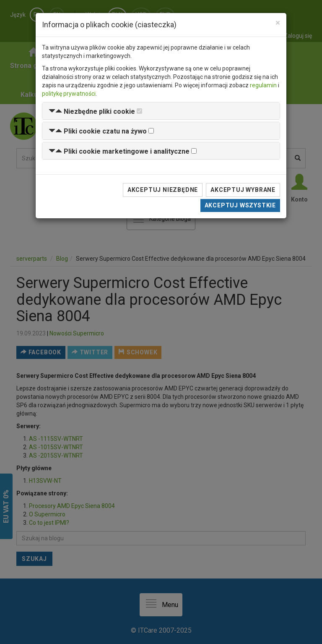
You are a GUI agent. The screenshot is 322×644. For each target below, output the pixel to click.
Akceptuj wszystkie (240, 205)
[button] (92, 111)
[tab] (161, 111)
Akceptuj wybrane (243, 190)
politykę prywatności (69, 94)
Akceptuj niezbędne (163, 190)
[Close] (278, 23)
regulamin (263, 85)
